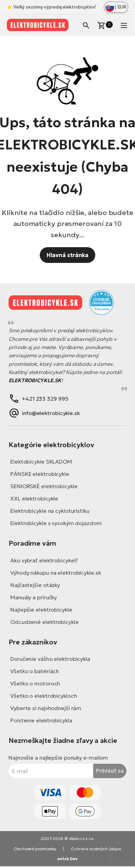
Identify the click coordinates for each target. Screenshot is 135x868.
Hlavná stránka (68, 255)
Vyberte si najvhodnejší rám (46, 708)
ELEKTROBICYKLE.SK (35, 380)
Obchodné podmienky (35, 849)
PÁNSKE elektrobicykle (40, 474)
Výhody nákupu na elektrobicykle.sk (56, 573)
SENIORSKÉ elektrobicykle (44, 486)
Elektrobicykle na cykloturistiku (50, 511)
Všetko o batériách (35, 671)
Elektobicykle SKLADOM (41, 462)
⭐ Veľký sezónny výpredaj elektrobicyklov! (51, 7)
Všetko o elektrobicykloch (44, 696)
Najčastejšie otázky (35, 585)
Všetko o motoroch (35, 683)
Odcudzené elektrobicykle (45, 622)
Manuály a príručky (34, 597)
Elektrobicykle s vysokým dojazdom (56, 523)
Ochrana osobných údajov (96, 849)
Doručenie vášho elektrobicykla (50, 659)
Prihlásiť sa (110, 771)
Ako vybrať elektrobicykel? (44, 560)
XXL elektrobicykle (34, 498)
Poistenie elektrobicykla (41, 720)
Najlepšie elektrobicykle (41, 610)
